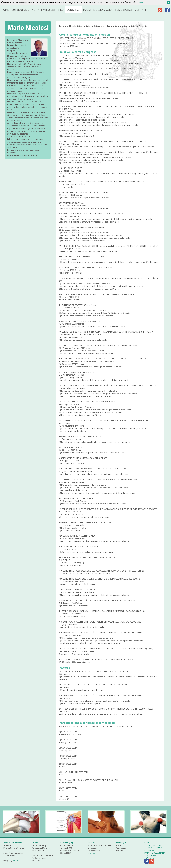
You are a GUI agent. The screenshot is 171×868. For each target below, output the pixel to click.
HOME (5, 10)
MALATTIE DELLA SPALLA (98, 10)
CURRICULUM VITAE (23, 10)
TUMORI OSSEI (123, 10)
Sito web (92, 853)
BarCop (16, 861)
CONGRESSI (73, 10)
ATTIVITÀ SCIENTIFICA (51, 10)
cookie (140, 2)
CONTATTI (141, 10)
